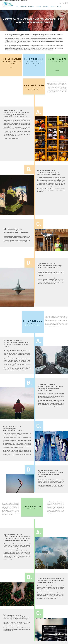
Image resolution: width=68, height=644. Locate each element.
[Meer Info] (11, 67)
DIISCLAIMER (64, 642)
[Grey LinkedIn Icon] (60, 3)
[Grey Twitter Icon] (64, 3)
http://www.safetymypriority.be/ (11, 138)
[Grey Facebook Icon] (62, 3)
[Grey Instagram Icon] (65, 3)
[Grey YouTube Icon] (67, 3)
